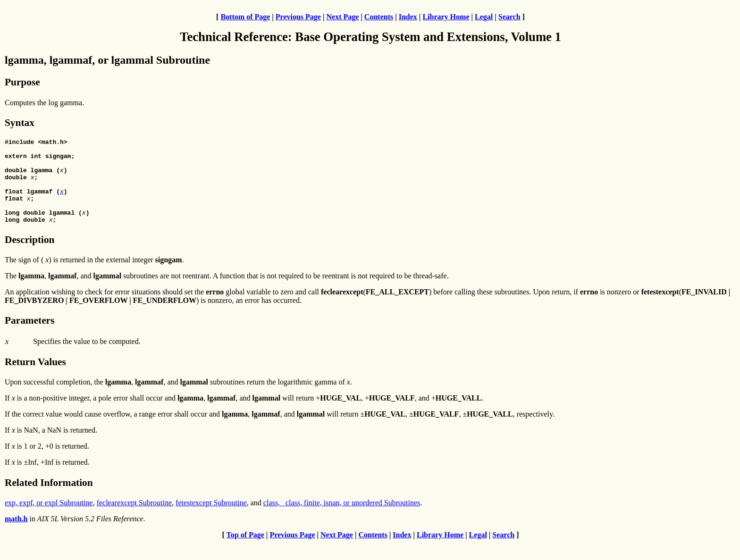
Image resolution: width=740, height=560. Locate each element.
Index (408, 17)
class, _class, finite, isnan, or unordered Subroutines (342, 520)
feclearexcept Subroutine (134, 520)
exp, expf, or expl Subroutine (49, 520)
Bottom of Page (245, 17)
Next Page (342, 17)
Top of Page (245, 552)
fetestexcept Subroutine (211, 520)
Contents (379, 17)
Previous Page (298, 17)
